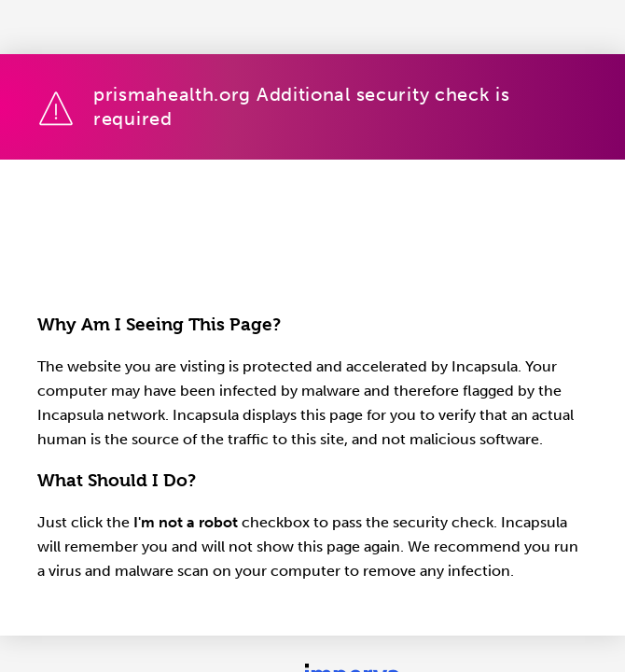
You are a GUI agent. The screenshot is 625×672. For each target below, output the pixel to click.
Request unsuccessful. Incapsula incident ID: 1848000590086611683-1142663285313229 (312, 336)
